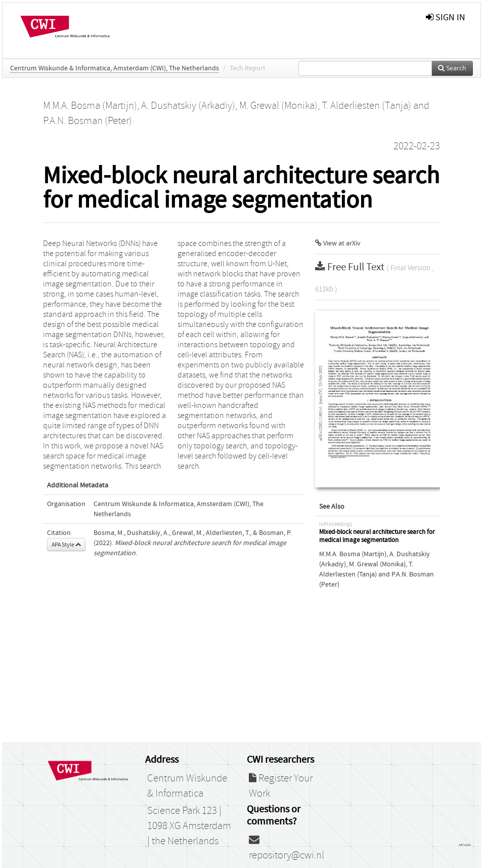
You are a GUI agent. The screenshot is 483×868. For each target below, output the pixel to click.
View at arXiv (338, 243)
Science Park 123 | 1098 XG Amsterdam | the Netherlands (189, 826)
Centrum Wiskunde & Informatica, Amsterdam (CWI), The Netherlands (115, 68)
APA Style (66, 545)
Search (452, 68)
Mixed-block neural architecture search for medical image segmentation (377, 536)
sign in (446, 17)
